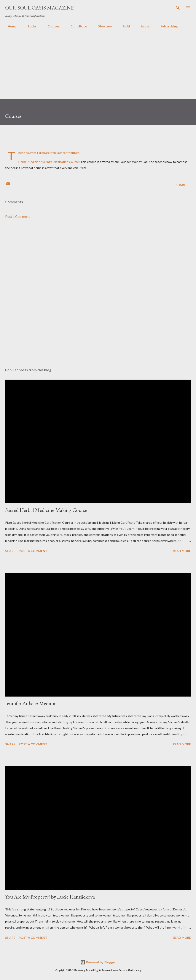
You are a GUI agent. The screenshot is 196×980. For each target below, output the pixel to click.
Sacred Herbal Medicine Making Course (46, 510)
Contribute (76, 26)
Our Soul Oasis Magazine (39, 8)
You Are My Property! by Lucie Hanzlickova (50, 897)
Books (29, 26)
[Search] (178, 8)
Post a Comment (18, 216)
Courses (51, 26)
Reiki (124, 26)
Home (10, 26)
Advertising (167, 26)
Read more (182, 551)
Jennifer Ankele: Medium (31, 703)
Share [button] (181, 185)
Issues (143, 26)
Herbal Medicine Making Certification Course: (49, 162)
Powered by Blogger (98, 962)
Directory (102, 26)
